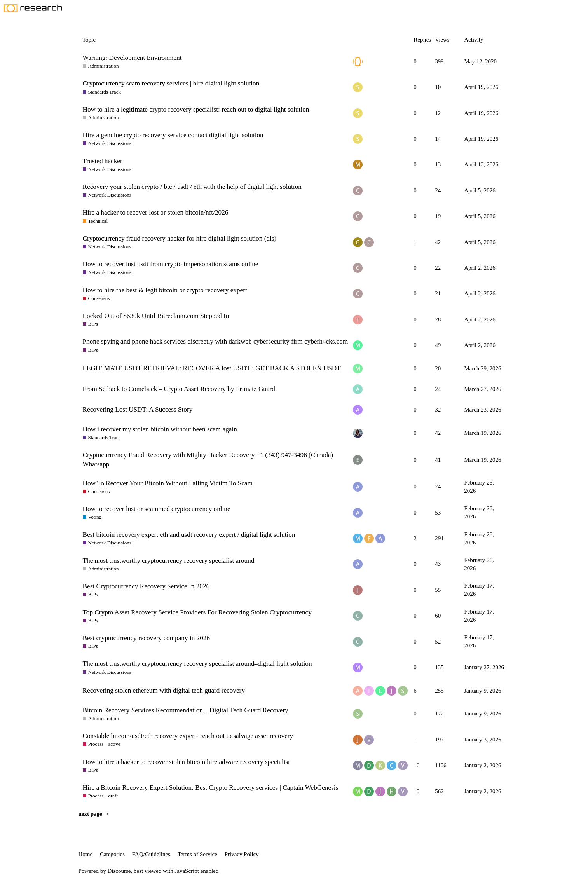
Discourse (119, 871)
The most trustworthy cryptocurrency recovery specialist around (169, 561)
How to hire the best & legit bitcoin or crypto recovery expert (165, 290)
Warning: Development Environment (132, 58)
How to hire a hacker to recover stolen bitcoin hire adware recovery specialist (187, 762)
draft (113, 796)
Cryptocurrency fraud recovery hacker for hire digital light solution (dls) (180, 238)
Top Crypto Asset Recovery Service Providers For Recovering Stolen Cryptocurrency (197, 612)
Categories (112, 854)
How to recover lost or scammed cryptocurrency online (157, 509)
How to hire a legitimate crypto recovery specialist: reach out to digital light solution (196, 109)
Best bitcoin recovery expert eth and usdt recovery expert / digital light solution (189, 535)
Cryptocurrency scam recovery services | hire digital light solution (171, 83)
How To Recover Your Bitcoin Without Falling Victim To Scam (168, 483)
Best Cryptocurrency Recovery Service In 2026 (146, 586)
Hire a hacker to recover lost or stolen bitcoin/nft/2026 (156, 212)
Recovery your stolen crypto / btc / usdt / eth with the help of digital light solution (192, 187)
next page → (94, 814)
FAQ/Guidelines (151, 854)
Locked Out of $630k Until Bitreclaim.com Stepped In (156, 316)
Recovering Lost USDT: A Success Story (138, 409)
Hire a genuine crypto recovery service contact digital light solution (173, 135)
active (114, 744)
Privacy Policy (242, 854)
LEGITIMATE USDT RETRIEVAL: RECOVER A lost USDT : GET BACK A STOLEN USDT (212, 368)
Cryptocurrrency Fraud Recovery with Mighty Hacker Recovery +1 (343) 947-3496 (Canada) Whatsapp (208, 460)
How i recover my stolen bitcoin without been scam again (160, 429)
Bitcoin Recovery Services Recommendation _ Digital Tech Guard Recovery (186, 710)
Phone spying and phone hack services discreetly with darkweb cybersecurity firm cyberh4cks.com (215, 341)
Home (86, 854)
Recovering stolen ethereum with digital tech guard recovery (164, 690)
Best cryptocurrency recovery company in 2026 (147, 638)
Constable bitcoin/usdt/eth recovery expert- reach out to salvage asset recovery (188, 736)
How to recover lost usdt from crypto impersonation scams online (171, 264)
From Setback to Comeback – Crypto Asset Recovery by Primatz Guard (179, 389)
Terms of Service (197, 854)
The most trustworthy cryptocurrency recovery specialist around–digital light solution (197, 664)
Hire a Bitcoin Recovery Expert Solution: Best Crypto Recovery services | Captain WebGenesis (211, 788)
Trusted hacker (103, 161)
